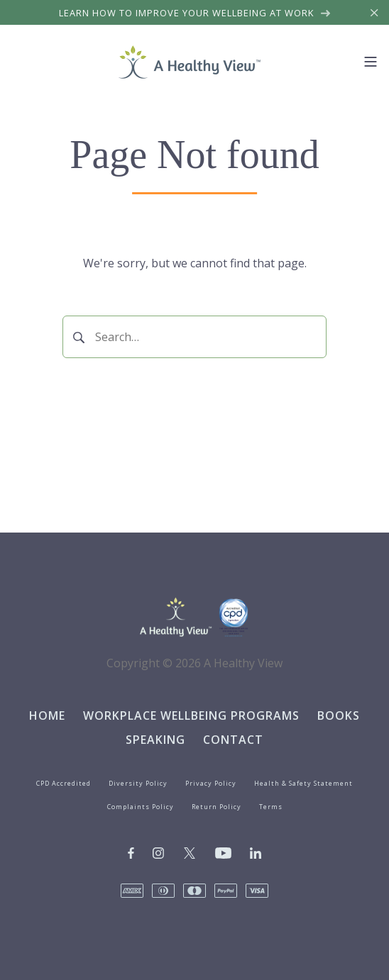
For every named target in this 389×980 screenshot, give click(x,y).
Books (339, 715)
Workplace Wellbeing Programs (191, 715)
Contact (233, 740)
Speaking (155, 740)
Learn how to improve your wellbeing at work (195, 13)
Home (47, 715)
